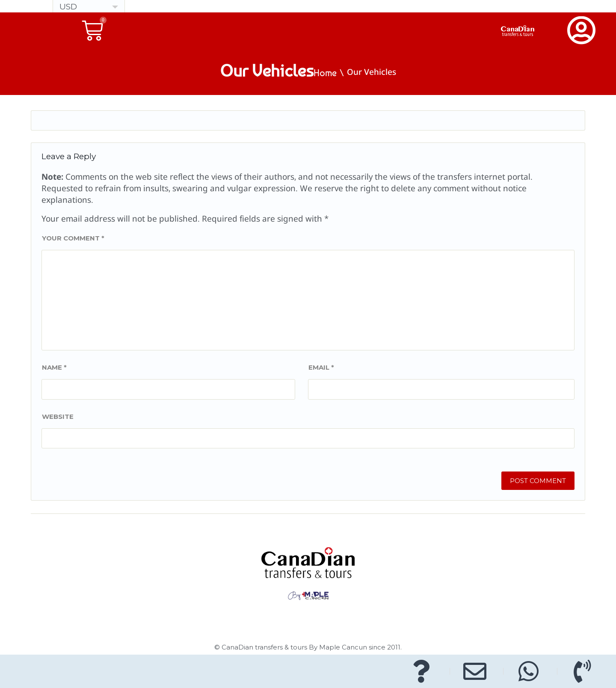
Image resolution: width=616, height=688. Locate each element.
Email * (321, 367)
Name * (54, 367)
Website (58, 417)
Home (325, 73)
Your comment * (73, 238)
